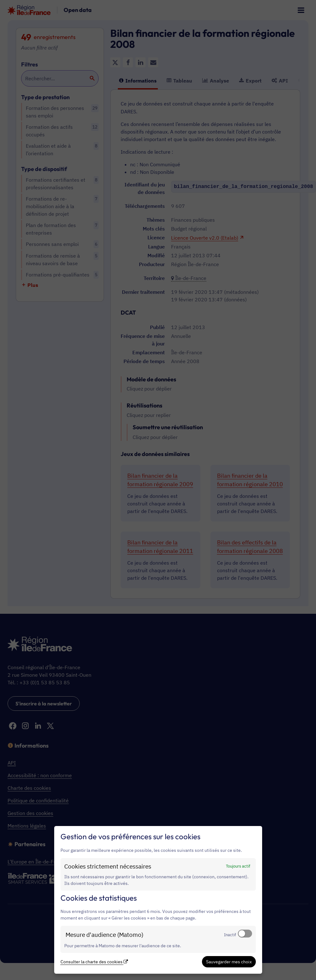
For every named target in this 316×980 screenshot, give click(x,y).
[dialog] (158, 900)
